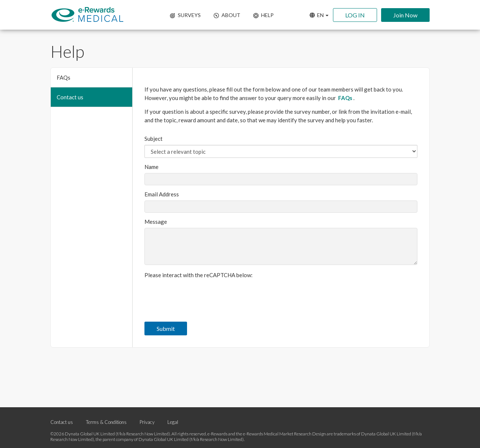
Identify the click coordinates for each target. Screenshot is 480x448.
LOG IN (355, 15)
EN (319, 15)
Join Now (405, 15)
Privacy (148, 422)
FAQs (64, 77)
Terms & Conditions (106, 422)
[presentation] (201, 296)
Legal (173, 422)
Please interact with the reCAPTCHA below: (199, 275)
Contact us (70, 97)
